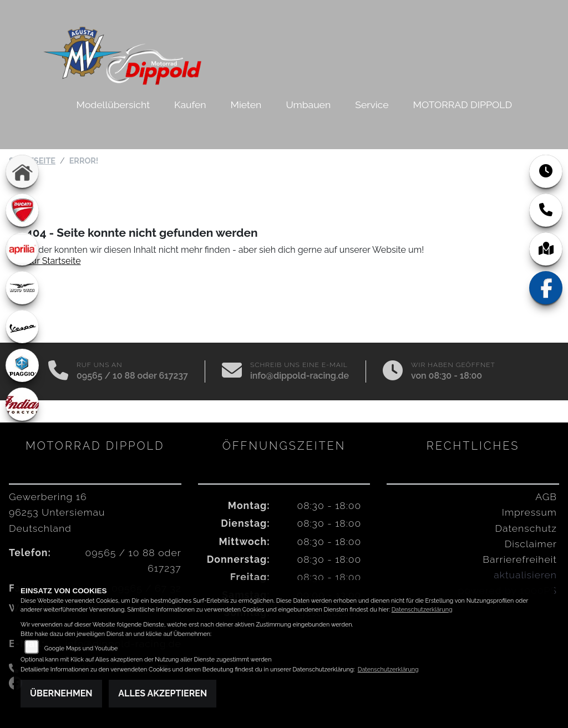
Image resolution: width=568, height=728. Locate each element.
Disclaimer (531, 544)
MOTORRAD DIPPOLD (463, 105)
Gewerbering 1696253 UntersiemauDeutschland (57, 512)
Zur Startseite (54, 261)
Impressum (529, 512)
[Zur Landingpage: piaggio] (22, 365)
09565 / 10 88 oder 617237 (132, 376)
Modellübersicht (113, 105)
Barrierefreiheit (520, 559)
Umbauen (308, 105)
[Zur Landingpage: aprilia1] (22, 249)
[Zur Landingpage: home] (22, 171)
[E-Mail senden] (232, 371)
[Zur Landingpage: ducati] (22, 210)
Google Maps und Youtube (81, 648)
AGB (546, 497)
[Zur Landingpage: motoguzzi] (22, 288)
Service (372, 105)
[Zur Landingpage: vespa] (22, 327)
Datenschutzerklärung (422, 610)
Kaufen (190, 105)
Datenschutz (526, 528)
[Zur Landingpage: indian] (22, 404)
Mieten (246, 105)
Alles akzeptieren (163, 693)
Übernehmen (61, 693)
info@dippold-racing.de (300, 376)
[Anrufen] (58, 371)
